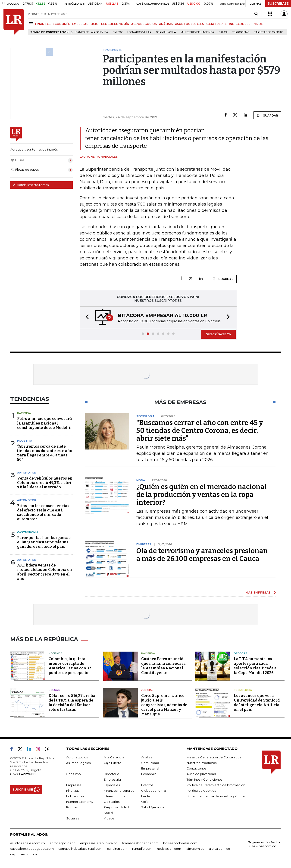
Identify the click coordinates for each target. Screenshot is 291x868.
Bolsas (54, 690)
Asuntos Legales (78, 763)
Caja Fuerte (113, 763)
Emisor (118, 32)
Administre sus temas (31, 185)
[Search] (256, 14)
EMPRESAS (80, 24)
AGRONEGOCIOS (144, 24)
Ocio (145, 802)
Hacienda (24, 413)
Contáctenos (196, 768)
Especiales (112, 785)
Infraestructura (114, 796)
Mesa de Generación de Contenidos (214, 757)
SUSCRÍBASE (278, 3)
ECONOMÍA (61, 24)
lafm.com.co (195, 849)
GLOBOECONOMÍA (115, 24)
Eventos (147, 785)
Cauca (223, 32)
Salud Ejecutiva (153, 807)
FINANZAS (43, 24)
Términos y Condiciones (204, 779)
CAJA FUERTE (216, 24)
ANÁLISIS (166, 24)
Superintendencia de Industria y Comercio (219, 796)
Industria (25, 441)
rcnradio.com (142, 849)
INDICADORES (240, 24)
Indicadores (75, 796)
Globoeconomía (154, 791)
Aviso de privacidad (201, 774)
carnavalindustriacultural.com (80, 849)
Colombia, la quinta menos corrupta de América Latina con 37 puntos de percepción (70, 666)
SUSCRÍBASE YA (218, 334)
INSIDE (258, 24)
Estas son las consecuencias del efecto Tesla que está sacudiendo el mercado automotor (43, 512)
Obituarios (112, 802)
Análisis (147, 757)
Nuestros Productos (202, 763)
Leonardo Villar (139, 32)
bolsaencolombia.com (180, 843)
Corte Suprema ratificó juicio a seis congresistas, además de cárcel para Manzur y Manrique (164, 705)
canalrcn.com (117, 849)
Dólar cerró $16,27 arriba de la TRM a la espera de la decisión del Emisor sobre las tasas (72, 703)
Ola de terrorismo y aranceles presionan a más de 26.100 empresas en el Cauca (202, 555)
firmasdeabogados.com (140, 843)
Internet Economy (80, 802)
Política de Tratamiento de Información (216, 785)
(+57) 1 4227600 (23, 774)
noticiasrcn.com (169, 849)
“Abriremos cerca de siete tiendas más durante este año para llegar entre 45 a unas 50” (45, 453)
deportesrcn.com (23, 854)
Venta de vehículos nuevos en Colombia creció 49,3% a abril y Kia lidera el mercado (45, 483)
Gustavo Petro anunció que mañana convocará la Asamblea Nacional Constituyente (163, 666)
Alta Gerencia (114, 757)
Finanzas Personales (119, 791)
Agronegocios (77, 757)
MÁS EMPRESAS (258, 592)
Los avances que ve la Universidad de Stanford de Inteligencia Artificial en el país (257, 703)
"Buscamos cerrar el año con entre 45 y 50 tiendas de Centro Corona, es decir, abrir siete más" (200, 431)
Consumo (74, 774)
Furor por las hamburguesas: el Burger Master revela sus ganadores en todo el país (44, 542)
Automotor (27, 473)
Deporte (241, 653)
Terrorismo (241, 32)
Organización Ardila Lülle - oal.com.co (264, 844)
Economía (149, 774)
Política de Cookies (201, 791)
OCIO (95, 24)
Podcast (72, 807)
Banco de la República (92, 32)
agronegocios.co (63, 843)
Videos (109, 818)
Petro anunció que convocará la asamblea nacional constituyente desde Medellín (45, 423)
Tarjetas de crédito (269, 32)
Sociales (73, 818)
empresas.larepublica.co (99, 843)
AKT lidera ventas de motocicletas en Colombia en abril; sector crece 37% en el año (45, 572)
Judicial (147, 690)
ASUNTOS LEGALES (189, 24)
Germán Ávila (166, 32)
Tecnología (243, 690)
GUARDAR (267, 115)
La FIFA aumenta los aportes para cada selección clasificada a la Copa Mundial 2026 (255, 666)
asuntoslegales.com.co (28, 843)
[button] (86, 317)
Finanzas (73, 791)
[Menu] (32, 24)
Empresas (74, 785)
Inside (146, 796)
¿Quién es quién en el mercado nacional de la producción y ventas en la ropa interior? (202, 495)
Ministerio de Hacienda (197, 32)
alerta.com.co (220, 849)
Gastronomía (28, 532)
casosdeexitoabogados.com (32, 849)
